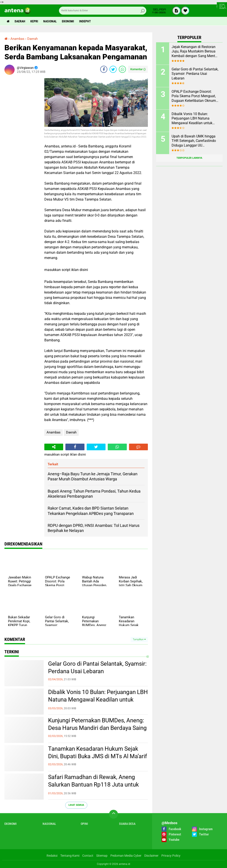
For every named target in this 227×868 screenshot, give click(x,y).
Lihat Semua (76, 805)
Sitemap (102, 856)
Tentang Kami (70, 856)
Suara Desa (127, 824)
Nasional (50, 21)
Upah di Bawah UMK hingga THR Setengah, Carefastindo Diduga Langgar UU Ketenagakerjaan (194, 141)
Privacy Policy (171, 856)
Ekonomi (68, 21)
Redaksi (52, 856)
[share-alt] (54, 447)
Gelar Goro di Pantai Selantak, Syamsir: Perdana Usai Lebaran (97, 667)
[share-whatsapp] (122, 69)
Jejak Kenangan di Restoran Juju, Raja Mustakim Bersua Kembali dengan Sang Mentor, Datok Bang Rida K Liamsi (195, 52)
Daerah (20, 21)
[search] (103, 11)
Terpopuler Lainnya (189, 158)
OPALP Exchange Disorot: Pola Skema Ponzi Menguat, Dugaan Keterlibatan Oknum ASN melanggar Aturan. (194, 96)
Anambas (54, 432)
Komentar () (138, 69)
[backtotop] (113, 814)
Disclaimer (151, 856)
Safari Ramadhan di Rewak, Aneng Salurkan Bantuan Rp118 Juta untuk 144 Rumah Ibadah (93, 785)
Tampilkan (139, 639)
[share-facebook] (104, 69)
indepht (85, 21)
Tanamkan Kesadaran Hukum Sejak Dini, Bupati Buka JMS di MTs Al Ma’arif (98, 752)
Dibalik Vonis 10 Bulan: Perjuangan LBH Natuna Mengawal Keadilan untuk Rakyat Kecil (98, 700)
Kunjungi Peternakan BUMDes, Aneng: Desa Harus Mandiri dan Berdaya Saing (97, 724)
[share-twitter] (113, 69)
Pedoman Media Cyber (126, 856)
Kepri (34, 21)
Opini (84, 824)
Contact (88, 856)
